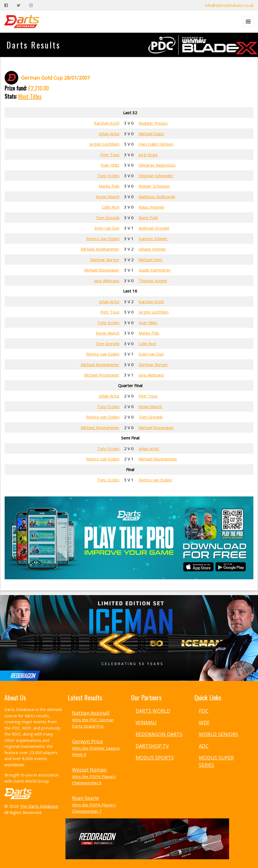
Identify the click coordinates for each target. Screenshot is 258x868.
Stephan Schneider (156, 176)
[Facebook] (6, 5)
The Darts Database (39, 806)
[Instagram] (31, 5)
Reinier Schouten (154, 186)
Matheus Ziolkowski (157, 197)
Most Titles (30, 96)
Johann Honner (152, 249)
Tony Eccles (108, 176)
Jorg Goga (148, 155)
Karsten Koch (107, 123)
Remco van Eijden (103, 239)
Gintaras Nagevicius (157, 165)
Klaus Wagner (151, 207)
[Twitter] (19, 5)
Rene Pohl (148, 218)
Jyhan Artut (109, 134)
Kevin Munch (108, 197)
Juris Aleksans (107, 281)
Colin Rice (111, 207)
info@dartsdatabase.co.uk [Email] (229, 5)
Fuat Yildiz (110, 165)
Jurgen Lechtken (104, 144)
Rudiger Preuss (153, 123)
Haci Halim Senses (156, 144)
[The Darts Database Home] (22, 22)
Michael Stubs (151, 134)
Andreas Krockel (154, 228)
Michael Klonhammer (100, 249)
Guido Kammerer (155, 270)
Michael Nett (150, 260)
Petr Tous (110, 155)
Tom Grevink (107, 218)
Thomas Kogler (153, 281)
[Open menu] (248, 22)
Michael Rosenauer (102, 270)
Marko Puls (109, 186)
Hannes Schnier (153, 239)
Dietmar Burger (105, 260)
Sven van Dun (107, 228)
